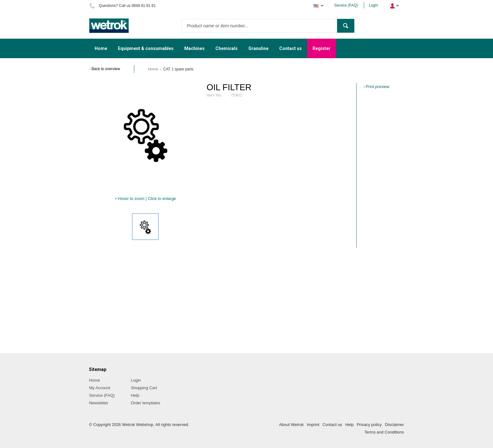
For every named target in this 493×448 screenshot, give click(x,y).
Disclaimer (394, 425)
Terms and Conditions (384, 432)
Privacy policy (369, 425)
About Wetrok (291, 425)
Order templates (145, 403)
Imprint (313, 425)
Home (153, 69)
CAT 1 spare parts (178, 69)
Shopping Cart (144, 388)
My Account (100, 388)
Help (135, 395)
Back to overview (106, 69)
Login (373, 5)
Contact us (332, 425)
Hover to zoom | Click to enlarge (147, 199)
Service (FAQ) (346, 5)
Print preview (377, 87)
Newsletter (99, 403)
